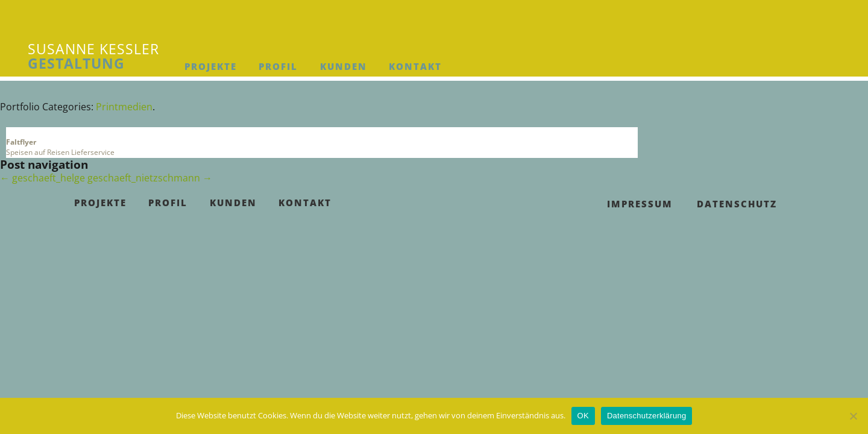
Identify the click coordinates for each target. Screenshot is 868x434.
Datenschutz (737, 204)
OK (583, 416)
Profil (278, 66)
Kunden (344, 66)
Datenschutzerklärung (646, 416)
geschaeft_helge (42, 178)
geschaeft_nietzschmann (150, 178)
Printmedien (124, 107)
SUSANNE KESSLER (93, 56)
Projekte (211, 66)
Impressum (640, 204)
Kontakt (415, 66)
